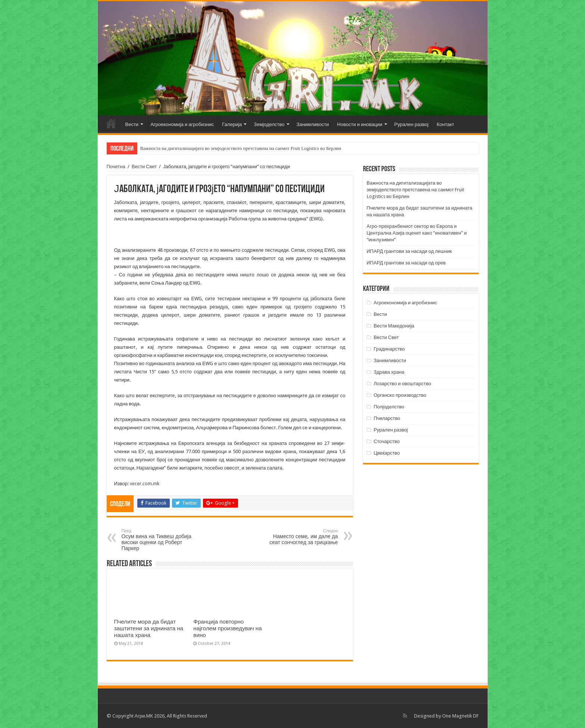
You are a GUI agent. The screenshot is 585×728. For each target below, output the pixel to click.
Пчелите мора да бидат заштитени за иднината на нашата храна (149, 628)
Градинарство (389, 349)
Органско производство (400, 395)
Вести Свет (144, 167)
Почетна (111, 123)
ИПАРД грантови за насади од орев (406, 263)
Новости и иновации (360, 124)
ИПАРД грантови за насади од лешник (409, 251)
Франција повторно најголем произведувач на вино (227, 628)
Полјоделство (389, 407)
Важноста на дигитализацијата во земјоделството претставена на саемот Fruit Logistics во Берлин (241, 148)
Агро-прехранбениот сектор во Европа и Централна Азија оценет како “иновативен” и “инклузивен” (417, 233)
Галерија (232, 124)
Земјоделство (269, 124)
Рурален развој (412, 124)
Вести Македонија (394, 326)
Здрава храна (389, 372)
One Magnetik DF (460, 716)
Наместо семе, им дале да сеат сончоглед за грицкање (300, 537)
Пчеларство (387, 418)
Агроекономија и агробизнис (182, 124)
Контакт (445, 124)
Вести (132, 124)
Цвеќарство (387, 453)
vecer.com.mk (145, 484)
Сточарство (387, 441)
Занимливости (313, 124)
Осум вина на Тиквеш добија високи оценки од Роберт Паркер (160, 540)
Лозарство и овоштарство (402, 384)
